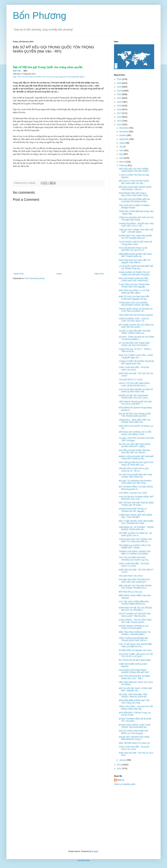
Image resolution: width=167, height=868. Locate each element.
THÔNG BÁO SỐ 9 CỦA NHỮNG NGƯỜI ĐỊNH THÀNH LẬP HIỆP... (135, 304)
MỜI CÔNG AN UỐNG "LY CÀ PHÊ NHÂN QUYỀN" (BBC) (134, 292)
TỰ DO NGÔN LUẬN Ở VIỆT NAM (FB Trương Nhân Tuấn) (136, 243)
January (123, 760)
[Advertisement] (83, 818)
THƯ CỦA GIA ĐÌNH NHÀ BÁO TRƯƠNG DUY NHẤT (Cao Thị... (134, 559)
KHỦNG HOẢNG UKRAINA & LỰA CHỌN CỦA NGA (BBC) (134, 627)
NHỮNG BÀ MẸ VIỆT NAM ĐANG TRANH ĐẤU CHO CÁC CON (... (134, 397)
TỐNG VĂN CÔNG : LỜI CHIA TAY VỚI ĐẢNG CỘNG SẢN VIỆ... (136, 708)
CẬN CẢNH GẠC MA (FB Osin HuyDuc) (136, 315)
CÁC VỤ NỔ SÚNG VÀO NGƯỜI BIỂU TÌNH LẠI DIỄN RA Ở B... (136, 645)
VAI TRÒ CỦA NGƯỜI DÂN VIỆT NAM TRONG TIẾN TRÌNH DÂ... (135, 476)
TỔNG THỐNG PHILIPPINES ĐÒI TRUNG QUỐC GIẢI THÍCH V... (134, 639)
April (121, 158)
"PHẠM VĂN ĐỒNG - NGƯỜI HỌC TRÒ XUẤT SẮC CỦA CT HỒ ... (136, 225)
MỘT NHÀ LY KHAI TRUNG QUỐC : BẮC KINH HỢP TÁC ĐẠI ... (134, 182)
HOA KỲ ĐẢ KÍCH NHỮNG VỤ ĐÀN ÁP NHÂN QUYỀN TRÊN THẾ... (136, 391)
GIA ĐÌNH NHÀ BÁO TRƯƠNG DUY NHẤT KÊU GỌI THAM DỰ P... (134, 581)
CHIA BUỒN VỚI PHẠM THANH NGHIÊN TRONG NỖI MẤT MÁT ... (135, 671)
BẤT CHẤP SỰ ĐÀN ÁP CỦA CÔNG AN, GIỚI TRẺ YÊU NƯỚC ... (136, 326)
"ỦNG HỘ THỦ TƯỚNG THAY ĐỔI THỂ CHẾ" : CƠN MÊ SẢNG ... (136, 231)
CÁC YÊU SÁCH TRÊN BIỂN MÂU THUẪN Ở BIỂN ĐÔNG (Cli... (134, 603)
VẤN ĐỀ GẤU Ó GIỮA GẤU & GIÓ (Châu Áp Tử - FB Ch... (134, 470)
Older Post (99, 274)
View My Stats (83, 860)
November (124, 132)
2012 (119, 769)
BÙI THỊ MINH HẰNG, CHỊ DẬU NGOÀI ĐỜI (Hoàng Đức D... (136, 488)
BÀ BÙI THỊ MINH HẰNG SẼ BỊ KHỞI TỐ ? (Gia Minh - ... (135, 720)
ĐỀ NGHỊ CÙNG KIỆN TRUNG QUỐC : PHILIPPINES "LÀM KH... (136, 188)
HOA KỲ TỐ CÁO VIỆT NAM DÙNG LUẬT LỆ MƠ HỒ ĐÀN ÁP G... (134, 384)
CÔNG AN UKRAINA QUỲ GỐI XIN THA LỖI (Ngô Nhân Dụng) (136, 219)
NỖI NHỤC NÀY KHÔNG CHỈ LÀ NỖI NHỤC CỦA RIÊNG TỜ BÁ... (135, 433)
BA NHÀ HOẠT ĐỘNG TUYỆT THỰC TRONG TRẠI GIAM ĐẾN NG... (135, 726)
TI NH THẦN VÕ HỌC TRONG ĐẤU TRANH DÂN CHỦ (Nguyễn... (134, 286)
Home (59, 274)
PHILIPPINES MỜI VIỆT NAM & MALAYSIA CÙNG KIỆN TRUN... (134, 194)
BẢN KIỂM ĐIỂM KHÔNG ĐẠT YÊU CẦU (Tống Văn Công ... (134, 702)
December (124, 128)
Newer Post (19, 274)
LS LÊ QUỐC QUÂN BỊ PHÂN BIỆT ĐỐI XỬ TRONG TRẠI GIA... (136, 267)
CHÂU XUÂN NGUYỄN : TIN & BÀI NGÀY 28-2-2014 (134, 369)
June (122, 150)
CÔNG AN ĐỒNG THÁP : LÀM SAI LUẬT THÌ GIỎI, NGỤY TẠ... (134, 320)
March (122, 162)
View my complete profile (125, 784)
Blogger (95, 851)
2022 (119, 94)
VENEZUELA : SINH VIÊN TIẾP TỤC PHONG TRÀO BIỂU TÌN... (135, 421)
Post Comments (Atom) (35, 278)
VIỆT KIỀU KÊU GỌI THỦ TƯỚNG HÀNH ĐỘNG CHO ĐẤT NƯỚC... (134, 170)
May (121, 154)
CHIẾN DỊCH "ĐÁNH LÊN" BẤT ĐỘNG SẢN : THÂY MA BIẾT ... (136, 516)
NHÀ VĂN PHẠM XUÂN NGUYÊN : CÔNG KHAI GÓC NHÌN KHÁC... (134, 280)
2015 (119, 121)
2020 (119, 102)
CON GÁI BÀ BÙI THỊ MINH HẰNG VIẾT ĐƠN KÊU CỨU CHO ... (136, 498)
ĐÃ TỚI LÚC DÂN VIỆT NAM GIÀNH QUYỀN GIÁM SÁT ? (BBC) (135, 445)
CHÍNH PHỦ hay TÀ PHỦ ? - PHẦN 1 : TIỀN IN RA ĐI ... (135, 350)
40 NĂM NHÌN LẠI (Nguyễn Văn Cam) (135, 650)
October (123, 135)
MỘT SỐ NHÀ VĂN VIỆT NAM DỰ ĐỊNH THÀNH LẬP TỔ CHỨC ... (136, 504)
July (121, 147)
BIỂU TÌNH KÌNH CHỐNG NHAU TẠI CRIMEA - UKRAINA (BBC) (135, 633)
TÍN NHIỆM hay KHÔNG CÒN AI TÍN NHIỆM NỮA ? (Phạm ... (135, 547)
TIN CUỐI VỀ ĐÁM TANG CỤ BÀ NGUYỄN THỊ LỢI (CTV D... (133, 249)
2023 (119, 91)
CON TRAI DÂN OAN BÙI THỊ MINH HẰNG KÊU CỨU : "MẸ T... (134, 677)
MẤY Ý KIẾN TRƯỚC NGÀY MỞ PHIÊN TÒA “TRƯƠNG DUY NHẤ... (136, 522)
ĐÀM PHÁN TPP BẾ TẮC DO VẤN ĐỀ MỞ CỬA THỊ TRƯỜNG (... (135, 609)
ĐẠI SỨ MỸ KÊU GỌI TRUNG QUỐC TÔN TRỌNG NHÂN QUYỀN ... (135, 415)
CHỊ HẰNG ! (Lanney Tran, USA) (133, 493)
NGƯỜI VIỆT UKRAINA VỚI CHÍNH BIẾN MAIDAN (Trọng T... (134, 738)
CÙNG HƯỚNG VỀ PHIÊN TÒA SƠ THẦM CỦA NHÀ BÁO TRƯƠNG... (135, 273)
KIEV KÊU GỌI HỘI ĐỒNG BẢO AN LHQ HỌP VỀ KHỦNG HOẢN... (134, 200)
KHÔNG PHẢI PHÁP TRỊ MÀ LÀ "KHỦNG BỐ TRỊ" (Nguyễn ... (133, 510)
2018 (119, 110)
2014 (119, 125)
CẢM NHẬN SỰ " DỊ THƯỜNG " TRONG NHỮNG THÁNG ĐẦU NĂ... (136, 528)
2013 (119, 765)
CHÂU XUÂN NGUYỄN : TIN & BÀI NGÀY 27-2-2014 (134, 565)
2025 (119, 83)
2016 (119, 117)
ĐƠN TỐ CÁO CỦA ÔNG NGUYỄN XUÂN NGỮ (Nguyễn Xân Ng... (134, 298)
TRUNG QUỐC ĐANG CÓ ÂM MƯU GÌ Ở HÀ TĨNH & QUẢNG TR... (136, 310)
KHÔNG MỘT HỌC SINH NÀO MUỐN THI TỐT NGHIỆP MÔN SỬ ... (135, 237)
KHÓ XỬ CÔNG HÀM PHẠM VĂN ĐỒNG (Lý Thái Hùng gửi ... (133, 732)
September (124, 139)
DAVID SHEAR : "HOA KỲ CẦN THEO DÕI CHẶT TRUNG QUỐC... (135, 621)
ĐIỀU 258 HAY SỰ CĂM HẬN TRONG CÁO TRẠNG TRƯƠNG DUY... (135, 587)
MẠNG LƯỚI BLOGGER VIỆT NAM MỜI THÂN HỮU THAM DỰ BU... (136, 458)
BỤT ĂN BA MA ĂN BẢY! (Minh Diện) (135, 660)
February (123, 165)
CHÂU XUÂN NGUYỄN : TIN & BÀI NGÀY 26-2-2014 (134, 748)
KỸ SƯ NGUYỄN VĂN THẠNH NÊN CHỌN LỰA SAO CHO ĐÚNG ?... (134, 344)
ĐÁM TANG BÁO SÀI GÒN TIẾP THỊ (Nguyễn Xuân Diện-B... (135, 261)
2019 (119, 106)
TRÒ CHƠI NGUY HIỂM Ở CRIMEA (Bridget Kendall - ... (134, 207)
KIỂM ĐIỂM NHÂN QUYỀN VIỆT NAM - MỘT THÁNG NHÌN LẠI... (136, 255)
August (123, 143)
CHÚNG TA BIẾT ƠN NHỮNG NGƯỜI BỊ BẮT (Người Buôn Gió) (136, 362)
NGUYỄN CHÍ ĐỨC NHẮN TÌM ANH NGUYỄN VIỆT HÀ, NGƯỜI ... (134, 451)
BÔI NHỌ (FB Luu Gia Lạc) (130, 592)
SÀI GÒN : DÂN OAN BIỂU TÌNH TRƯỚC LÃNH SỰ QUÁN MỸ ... (134, 696)
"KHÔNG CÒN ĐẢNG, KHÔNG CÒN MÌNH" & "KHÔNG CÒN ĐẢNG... (135, 553)
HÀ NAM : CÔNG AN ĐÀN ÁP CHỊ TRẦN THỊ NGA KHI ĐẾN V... (136, 338)
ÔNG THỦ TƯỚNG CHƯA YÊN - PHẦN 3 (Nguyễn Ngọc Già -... (136, 356)
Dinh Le (26, 183)
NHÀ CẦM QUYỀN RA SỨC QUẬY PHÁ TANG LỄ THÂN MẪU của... (136, 464)
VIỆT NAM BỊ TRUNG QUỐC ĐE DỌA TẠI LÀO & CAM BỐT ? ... (135, 403)
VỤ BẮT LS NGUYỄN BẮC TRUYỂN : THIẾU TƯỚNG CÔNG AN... (135, 332)
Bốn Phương (40, 16)
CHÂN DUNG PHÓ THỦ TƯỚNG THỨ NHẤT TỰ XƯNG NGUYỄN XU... (135, 540)
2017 (119, 113)
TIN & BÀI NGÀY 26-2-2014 (131, 576)
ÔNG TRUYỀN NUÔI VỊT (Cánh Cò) (134, 743)
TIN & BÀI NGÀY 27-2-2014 (131, 380)
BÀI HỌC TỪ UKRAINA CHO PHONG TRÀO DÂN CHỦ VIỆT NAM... (135, 482)
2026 (119, 79)
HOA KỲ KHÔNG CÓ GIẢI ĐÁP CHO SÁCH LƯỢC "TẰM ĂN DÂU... (135, 615)
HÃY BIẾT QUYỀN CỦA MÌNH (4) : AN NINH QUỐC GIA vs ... (135, 534)
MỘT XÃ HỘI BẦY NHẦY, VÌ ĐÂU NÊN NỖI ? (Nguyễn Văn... (136, 689)
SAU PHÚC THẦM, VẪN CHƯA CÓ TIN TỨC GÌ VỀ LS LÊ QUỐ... (136, 655)
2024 (119, 87)
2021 (119, 98)
